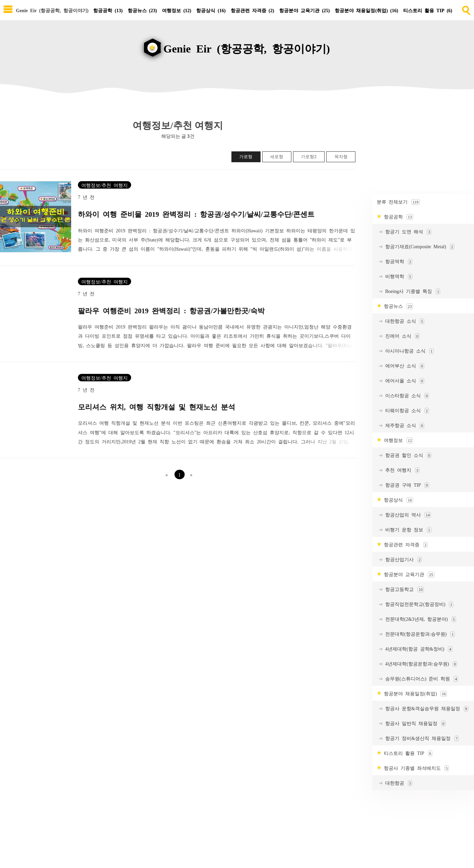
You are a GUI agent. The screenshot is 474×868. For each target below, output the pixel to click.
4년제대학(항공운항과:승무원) (420, 666)
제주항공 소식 (404, 428)
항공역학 (398, 264)
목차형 (341, 159)
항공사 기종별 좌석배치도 (415, 770)
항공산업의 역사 (407, 517)
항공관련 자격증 (252, 10)
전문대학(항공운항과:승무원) (419, 636)
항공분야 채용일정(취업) (366, 10)
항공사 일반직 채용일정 (414, 726)
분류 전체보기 (398, 204)
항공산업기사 (402, 562)
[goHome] (237, 45)
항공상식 (211, 10)
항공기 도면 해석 (407, 234)
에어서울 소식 (404, 383)
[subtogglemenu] (8, 10)
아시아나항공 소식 (408, 353)
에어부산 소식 (404, 368)
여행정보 (177, 10)
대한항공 (398, 785)
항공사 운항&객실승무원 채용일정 (426, 711)
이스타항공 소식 (406, 398)
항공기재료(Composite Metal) (419, 249)
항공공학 (108, 10)
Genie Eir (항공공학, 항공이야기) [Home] (52, 10)
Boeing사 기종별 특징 (411, 293)
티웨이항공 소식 (406, 413)
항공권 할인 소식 (407, 457)
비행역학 (398, 279)
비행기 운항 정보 (407, 532)
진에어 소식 (401, 338)
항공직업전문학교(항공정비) (418, 606)
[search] (466, 9)
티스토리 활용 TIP (428, 10)
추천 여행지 (401, 472)
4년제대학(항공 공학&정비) (418, 651)
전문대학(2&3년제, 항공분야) (419, 621)
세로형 (277, 159)
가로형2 (309, 159)
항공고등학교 (403, 591)
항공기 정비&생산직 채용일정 (421, 740)
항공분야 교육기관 (304, 10)
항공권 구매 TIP (406, 487)
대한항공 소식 (404, 323)
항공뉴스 (142, 10)
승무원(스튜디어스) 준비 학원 (420, 681)
